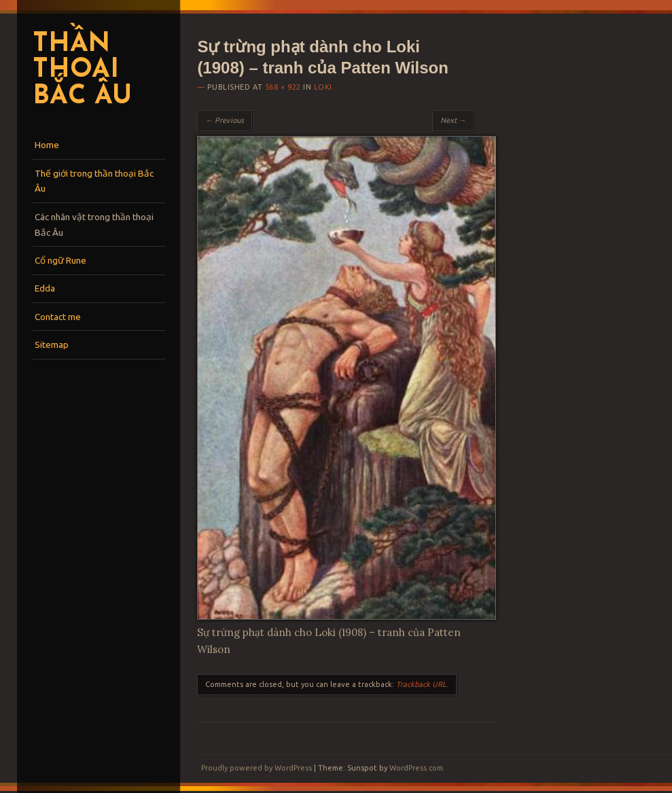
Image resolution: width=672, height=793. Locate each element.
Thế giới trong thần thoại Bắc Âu (94, 181)
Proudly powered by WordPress (257, 768)
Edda (45, 288)
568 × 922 (283, 87)
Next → (453, 120)
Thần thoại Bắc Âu (82, 71)
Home (47, 145)
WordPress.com (416, 768)
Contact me (58, 317)
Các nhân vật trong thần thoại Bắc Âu (94, 225)
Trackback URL (421, 684)
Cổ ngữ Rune (60, 260)
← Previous (225, 120)
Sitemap (52, 345)
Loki (323, 87)
